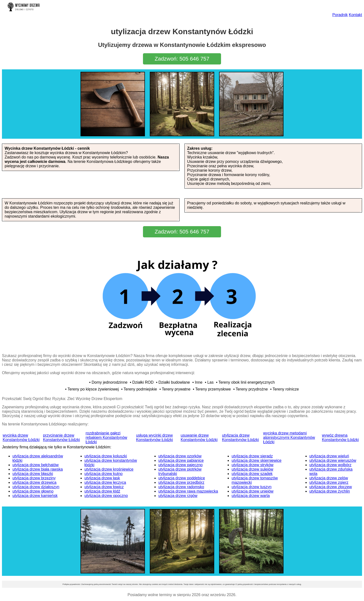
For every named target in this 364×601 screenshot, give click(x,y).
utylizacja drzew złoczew (331, 487)
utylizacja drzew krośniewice (109, 469)
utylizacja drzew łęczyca (105, 482)
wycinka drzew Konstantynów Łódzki (21, 438)
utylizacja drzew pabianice (181, 460)
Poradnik (340, 15)
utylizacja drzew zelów (329, 478)
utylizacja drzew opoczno (106, 496)
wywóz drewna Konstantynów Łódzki (340, 438)
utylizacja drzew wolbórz (330, 465)
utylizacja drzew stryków (253, 465)
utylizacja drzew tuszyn (252, 487)
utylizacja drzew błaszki (33, 474)
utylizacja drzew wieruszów (333, 460)
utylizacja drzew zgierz (329, 482)
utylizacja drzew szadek (252, 474)
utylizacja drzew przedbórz (181, 482)
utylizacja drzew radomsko (181, 487)
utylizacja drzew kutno (104, 474)
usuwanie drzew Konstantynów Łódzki (199, 438)
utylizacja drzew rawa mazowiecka (188, 491)
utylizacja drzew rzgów (178, 496)
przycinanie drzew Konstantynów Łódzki (61, 438)
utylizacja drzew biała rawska (38, 469)
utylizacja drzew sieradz (252, 456)
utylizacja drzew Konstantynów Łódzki (240, 438)
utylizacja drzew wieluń (329, 456)
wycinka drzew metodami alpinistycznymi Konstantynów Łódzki (289, 438)
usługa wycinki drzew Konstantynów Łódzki (155, 438)
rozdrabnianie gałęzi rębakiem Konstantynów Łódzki (106, 438)
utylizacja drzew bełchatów (35, 465)
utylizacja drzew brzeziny (34, 478)
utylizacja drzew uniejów (253, 491)
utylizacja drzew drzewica (35, 482)
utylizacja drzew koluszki (106, 456)
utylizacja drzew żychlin (330, 491)
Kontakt (355, 15)
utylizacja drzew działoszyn (36, 487)
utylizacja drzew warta (251, 496)
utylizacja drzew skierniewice (257, 460)
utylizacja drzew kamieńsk (35, 496)
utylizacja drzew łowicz (104, 487)
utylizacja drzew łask (102, 478)
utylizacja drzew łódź (102, 491)
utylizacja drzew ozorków (180, 456)
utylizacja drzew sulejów (252, 469)
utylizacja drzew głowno (33, 491)
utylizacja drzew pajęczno (180, 465)
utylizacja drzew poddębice (182, 478)
